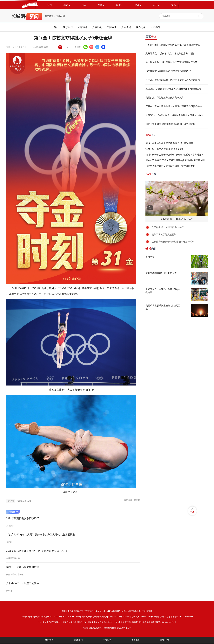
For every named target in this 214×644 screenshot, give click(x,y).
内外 (151, 249)
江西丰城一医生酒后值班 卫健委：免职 (165, 149)
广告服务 (107, 640)
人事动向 (97, 27)
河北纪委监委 (144, 622)
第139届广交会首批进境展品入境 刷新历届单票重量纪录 (173, 89)
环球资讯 (83, 27)
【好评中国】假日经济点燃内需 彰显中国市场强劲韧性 (173, 45)
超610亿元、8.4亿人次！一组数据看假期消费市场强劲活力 (174, 115)
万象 (151, 174)
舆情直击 (112, 27)
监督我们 (136, 640)
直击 (151, 135)
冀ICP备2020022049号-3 (73, 617)
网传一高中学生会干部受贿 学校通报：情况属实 (169, 143)
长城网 (18, 16)
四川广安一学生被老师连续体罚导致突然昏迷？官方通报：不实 (177, 155)
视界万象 (141, 27)
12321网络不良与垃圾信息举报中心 (98, 622)
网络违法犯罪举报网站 (72, 622)
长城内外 (155, 27)
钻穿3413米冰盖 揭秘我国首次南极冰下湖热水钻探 (170, 124)
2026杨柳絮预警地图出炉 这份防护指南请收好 (168, 71)
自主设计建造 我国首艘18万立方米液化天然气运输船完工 (174, 80)
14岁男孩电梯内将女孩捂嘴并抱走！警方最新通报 (170, 166)
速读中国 (60, 16)
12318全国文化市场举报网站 (126, 622)
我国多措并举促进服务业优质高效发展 (164, 98)
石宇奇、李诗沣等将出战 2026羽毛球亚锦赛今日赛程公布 (174, 106)
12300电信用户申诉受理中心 (50, 622)
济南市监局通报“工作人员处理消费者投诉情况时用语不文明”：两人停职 (177, 160)
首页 (56, 27)
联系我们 (78, 640)
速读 (151, 36)
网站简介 (49, 640)
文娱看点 (126, 27)
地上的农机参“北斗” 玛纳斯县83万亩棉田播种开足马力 (172, 62)
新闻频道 (49, 16)
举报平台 (165, 640)
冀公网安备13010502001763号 (164, 622)
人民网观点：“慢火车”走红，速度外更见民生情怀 (170, 54)
